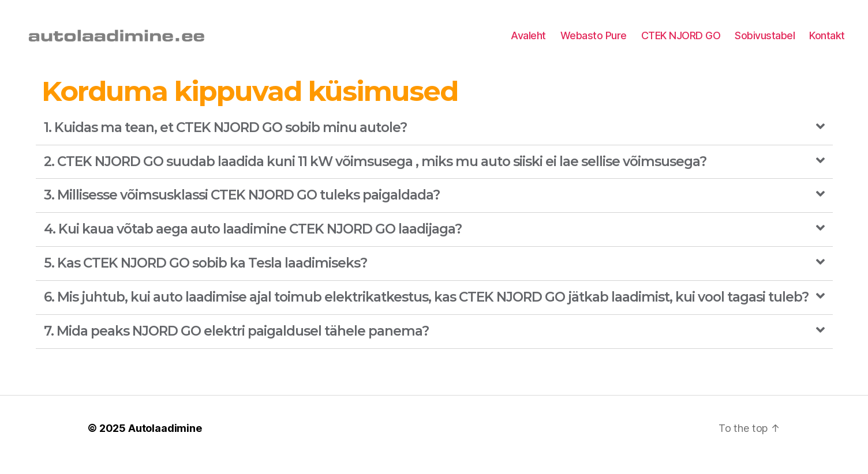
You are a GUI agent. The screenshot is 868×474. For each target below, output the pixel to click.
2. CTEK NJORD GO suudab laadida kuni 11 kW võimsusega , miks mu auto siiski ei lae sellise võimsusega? (375, 175)
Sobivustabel (765, 42)
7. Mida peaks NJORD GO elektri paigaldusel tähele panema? (236, 344)
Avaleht (528, 42)
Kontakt (827, 42)
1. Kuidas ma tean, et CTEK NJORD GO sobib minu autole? (225, 141)
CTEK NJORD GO (681, 42)
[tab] (434, 142)
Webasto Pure (594, 42)
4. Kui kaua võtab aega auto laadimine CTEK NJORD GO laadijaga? (253, 243)
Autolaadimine (165, 441)
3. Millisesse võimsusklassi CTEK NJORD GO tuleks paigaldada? (242, 209)
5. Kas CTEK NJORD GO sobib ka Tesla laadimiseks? (205, 277)
